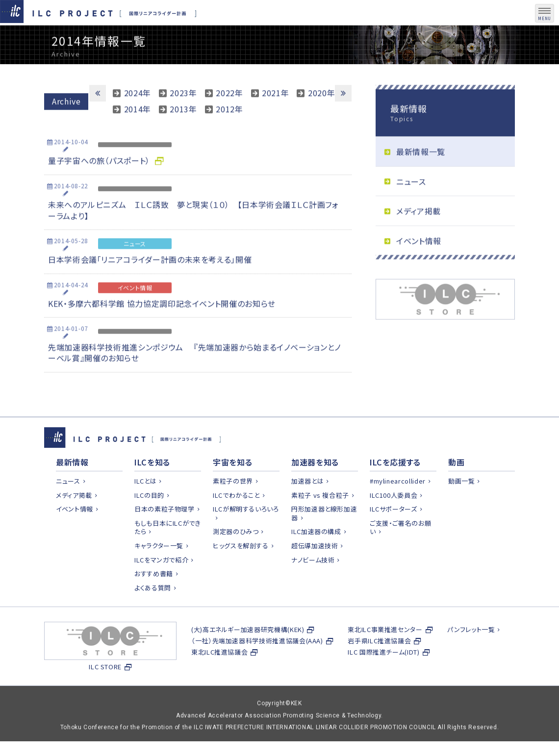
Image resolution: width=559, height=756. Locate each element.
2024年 (138, 115)
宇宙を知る (232, 486)
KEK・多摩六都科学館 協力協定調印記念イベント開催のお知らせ (162, 326)
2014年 (138, 131)
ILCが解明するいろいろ (246, 532)
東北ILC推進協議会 (219, 675)
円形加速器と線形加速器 (324, 537)
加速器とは (307, 504)
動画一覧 (462, 504)
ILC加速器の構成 (316, 555)
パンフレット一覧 (471, 653)
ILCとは (145, 504)
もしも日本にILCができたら (168, 551)
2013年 (183, 131)
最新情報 (72, 486)
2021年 (275, 115)
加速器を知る (315, 486)
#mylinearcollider (398, 504)
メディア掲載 (419, 234)
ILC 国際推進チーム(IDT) (383, 675)
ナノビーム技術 (313, 583)
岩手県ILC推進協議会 (379, 664)
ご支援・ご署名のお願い (400, 551)
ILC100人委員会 (394, 519)
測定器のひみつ (236, 555)
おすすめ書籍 (154, 597)
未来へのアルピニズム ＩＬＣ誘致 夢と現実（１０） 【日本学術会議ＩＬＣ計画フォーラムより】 (193, 233)
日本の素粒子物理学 (165, 532)
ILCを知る (152, 486)
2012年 (229, 131)
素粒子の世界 (233, 504)
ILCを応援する (395, 486)
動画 (456, 486)
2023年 (183, 115)
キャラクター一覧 (159, 569)
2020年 (321, 115)
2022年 (229, 115)
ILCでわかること (236, 519)
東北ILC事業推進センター (385, 653)
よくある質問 (153, 611)
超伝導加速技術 (315, 569)
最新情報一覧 (421, 174)
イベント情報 (419, 263)
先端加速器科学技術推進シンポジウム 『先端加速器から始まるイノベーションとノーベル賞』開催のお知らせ (195, 375)
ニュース (411, 204)
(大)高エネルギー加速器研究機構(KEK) (248, 653)
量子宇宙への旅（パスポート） (99, 183)
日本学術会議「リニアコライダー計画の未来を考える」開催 (150, 282)
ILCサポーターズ (394, 532)
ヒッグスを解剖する (241, 569)
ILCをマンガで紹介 (161, 583)
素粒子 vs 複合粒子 (320, 519)
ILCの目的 (149, 519)
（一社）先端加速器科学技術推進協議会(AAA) (257, 664)
